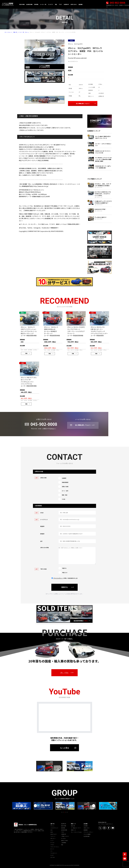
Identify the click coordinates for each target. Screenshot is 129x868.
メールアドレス (41, 519)
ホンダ (52, 855)
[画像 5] (59, 74)
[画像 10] (59, 79)
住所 (41, 541)
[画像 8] (44, 79)
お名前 (39, 513)
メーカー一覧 (21, 32)
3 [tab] (64, 812)
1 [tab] (62, 812)
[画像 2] (37, 74)
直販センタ (73, 830)
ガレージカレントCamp (76, 832)
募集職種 (86, 830)
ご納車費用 (64, 842)
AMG (52, 830)
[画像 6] (30, 79)
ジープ (52, 840)
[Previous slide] (26, 77)
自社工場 (73, 826)
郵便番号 (42, 534)
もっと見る (64, 748)
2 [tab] (63, 812)
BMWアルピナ (54, 834)
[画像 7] (37, 79)
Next (94, 805)
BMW (52, 832)
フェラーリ (53, 836)
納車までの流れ (65, 840)
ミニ (51, 851)
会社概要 (86, 826)
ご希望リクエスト (65, 836)
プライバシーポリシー (88, 832)
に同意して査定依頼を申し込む (66, 578)
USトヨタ (53, 857)
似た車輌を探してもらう (83, 104)
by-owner (63, 838)
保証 (62, 844)
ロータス (52, 842)
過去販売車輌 (64, 830)
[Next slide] (62, 55)
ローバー (52, 849)
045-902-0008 (116, 3)
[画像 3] (44, 74)
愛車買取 (63, 828)
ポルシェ (27, 32)
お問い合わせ (86, 828)
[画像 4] (52, 74)
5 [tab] (67, 812)
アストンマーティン (55, 847)
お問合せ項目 (41, 478)
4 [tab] (66, 812)
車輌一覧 (15, 32)
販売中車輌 (64, 826)
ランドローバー (54, 853)
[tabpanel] (64, 806)
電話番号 (42, 526)
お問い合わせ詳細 (44, 548)
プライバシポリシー (58, 578)
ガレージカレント (8, 32)
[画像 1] (30, 74)
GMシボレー (53, 838)
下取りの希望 (41, 569)
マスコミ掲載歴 (87, 834)
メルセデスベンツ (54, 828)
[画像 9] (52, 79)
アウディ (52, 844)
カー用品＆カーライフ (76, 828)
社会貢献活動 (86, 836)
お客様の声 (64, 834)
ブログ (63, 832)
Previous (35, 805)
